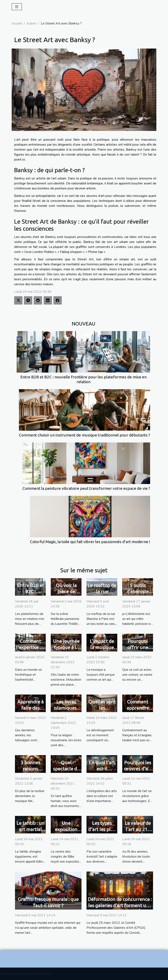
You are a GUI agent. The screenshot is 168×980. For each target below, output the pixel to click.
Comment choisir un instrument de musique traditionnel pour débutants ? (85, 435)
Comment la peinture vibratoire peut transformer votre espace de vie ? (86, 488)
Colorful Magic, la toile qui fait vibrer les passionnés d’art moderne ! (90, 542)
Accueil (17, 23)
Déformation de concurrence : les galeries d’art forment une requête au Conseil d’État (120, 905)
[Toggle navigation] (17, 7)
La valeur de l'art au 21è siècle (138, 829)
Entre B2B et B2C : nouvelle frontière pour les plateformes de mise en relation (83, 379)
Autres (31, 23)
